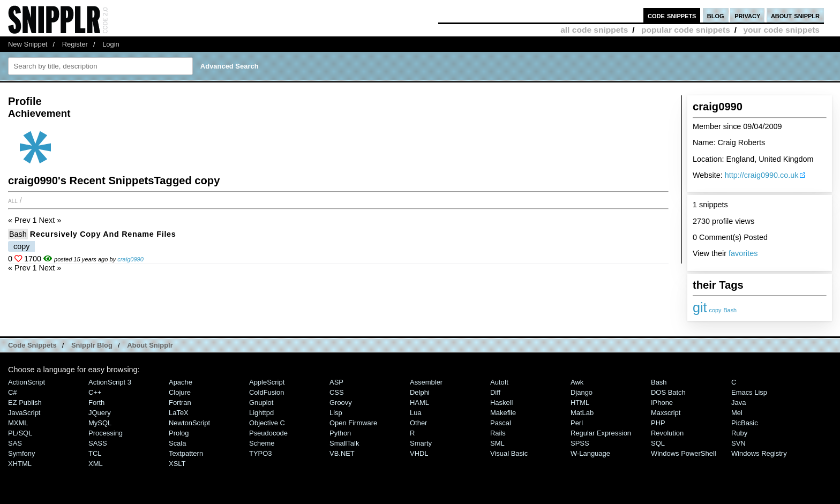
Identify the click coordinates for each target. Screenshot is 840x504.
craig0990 (130, 259)
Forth (96, 403)
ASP (336, 382)
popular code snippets (686, 30)
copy (715, 310)
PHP (658, 423)
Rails (498, 433)
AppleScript (267, 382)
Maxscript (666, 413)
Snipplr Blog (92, 345)
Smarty (421, 443)
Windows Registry (759, 453)
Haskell (501, 403)
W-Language (590, 453)
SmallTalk (344, 443)
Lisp (336, 413)
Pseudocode (268, 433)
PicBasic (745, 423)
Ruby (739, 433)
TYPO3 (260, 453)
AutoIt (499, 382)
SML (497, 443)
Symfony (21, 453)
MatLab (582, 413)
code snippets (672, 15)
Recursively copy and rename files (103, 234)
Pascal (501, 423)
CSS (337, 392)
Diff (495, 392)
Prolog (179, 433)
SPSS (580, 443)
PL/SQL (20, 433)
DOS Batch (668, 392)
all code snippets (594, 30)
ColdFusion (267, 392)
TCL (95, 453)
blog (716, 15)
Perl (577, 423)
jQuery (100, 413)
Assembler (426, 382)
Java (738, 403)
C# (13, 392)
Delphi (420, 392)
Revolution (667, 433)
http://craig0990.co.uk (762, 175)
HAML (419, 403)
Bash (730, 310)
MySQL (100, 423)
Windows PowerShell (684, 453)
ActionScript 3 (110, 382)
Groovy (341, 403)
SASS (98, 443)
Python (340, 433)
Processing (106, 433)
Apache (181, 382)
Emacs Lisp (749, 392)
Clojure (180, 392)
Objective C (267, 423)
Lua (416, 413)
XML (96, 464)
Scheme (262, 443)
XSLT (177, 464)
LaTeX (179, 413)
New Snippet (28, 44)
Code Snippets (32, 345)
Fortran (180, 403)
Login (111, 44)
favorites (743, 253)
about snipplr (795, 15)
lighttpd (261, 413)
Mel (737, 413)
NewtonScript (189, 423)
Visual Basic (509, 453)
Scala (177, 443)
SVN (738, 443)
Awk (577, 382)
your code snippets (781, 30)
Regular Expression (601, 433)
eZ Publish (25, 403)
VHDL (419, 453)
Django (582, 392)
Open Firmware (353, 423)
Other (418, 423)
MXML (18, 423)
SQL (658, 443)
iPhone (662, 403)
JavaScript (24, 413)
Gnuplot (261, 403)
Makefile (503, 413)
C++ (95, 392)
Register (75, 44)
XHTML (20, 464)
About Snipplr (150, 345)
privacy (747, 15)
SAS (15, 443)
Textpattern (186, 453)
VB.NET (342, 453)
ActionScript (27, 382)
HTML (580, 403)
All (13, 200)
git (700, 307)
